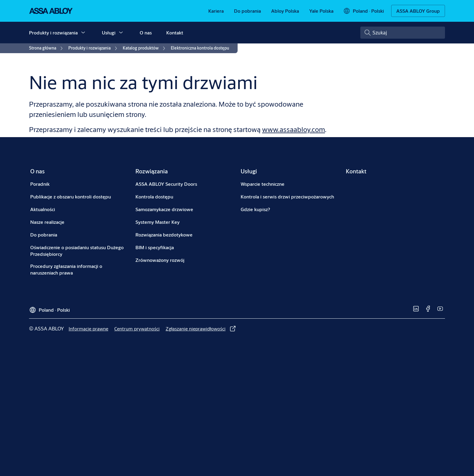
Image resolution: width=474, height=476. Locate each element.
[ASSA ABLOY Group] (418, 11)
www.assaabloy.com (294, 129)
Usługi (109, 32)
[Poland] (364, 11)
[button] (83, 33)
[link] (216, 11)
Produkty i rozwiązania (53, 32)
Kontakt (175, 32)
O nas (146, 32)
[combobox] (403, 33)
